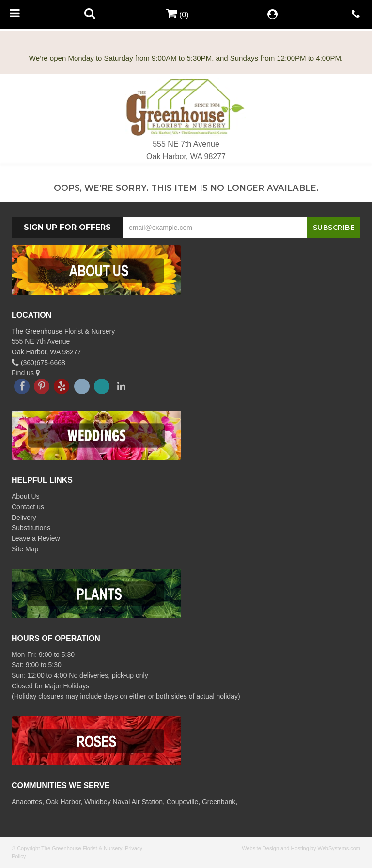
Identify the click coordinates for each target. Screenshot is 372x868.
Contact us (28, 507)
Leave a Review (36, 538)
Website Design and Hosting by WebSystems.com (301, 848)
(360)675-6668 (39, 363)
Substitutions (31, 528)
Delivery (24, 518)
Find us (26, 373)
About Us (26, 496)
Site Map (25, 549)
